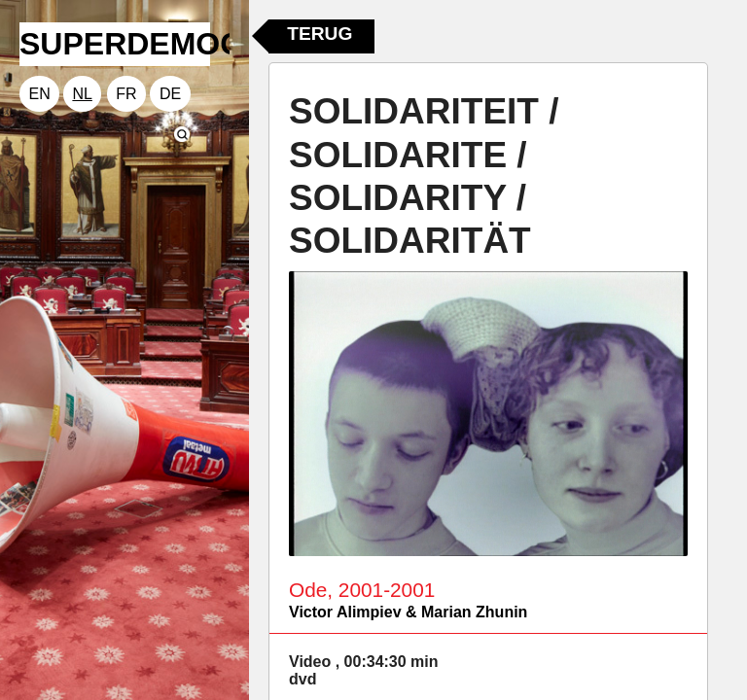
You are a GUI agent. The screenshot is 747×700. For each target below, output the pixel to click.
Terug (320, 34)
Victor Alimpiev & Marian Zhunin (408, 612)
